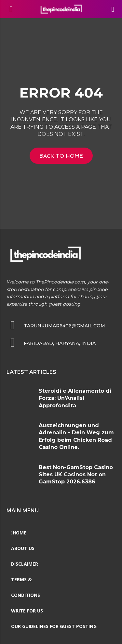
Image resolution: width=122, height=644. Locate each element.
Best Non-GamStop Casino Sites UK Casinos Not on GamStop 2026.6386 (76, 475)
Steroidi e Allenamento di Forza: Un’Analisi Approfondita (75, 398)
